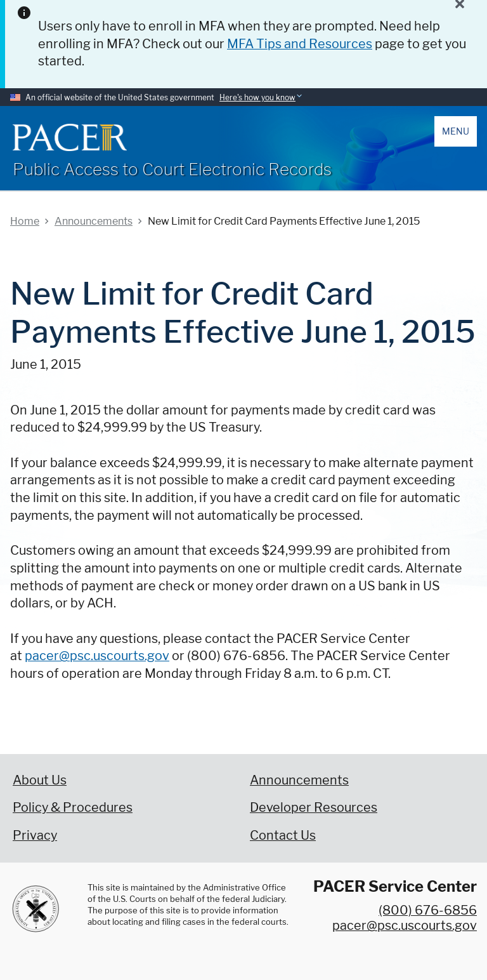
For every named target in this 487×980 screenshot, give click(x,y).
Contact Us (283, 835)
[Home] (70, 137)
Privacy (35, 835)
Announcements (299, 780)
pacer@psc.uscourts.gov (97, 656)
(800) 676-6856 (428, 910)
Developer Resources (314, 807)
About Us (40, 780)
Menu (456, 131)
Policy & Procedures (73, 807)
